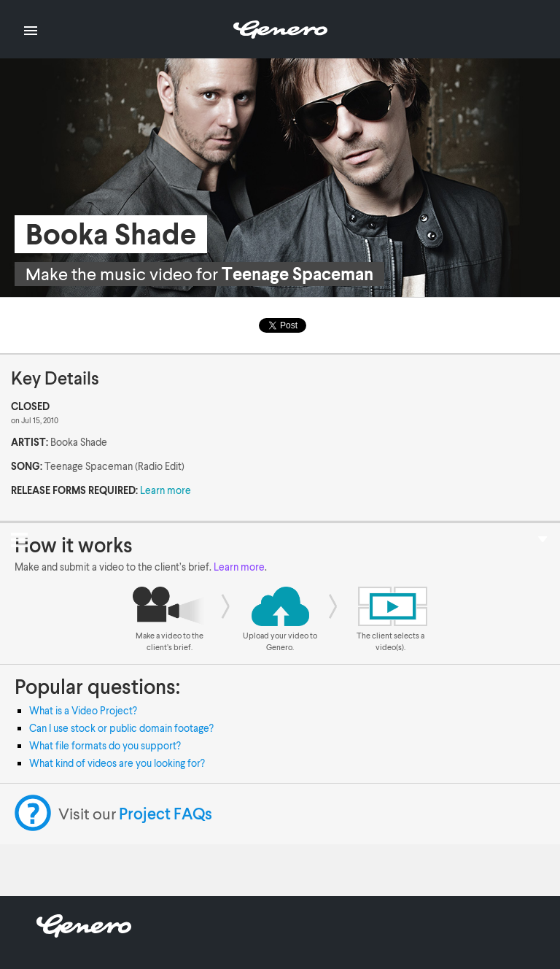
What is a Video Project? (83, 710)
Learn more (166, 490)
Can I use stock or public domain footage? (121, 728)
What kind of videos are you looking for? (117, 763)
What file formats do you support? (105, 745)
